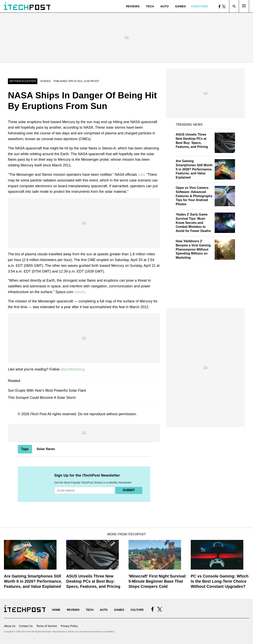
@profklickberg (73, 369)
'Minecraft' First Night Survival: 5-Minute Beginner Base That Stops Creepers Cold (158, 581)
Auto (164, 6)
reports (80, 292)
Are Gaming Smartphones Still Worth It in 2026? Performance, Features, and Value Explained (194, 169)
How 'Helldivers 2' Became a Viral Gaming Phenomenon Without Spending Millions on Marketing (193, 249)
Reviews (133, 6)
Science (45, 81)
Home (56, 610)
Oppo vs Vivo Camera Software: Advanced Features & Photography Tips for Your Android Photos (194, 196)
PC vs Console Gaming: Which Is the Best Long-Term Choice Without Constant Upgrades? (220, 581)
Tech (150, 6)
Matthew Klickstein (23, 81)
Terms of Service (47, 626)
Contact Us (26, 626)
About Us (10, 626)
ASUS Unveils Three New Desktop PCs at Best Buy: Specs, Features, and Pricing (93, 581)
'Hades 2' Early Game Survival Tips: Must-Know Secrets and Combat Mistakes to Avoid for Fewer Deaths (193, 223)
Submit (129, 490)
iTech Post (38, 414)
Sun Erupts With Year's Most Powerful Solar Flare (47, 390)
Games (180, 6)
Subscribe (199, 6)
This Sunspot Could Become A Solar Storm (42, 398)
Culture (137, 610)
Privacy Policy (69, 626)
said (141, 175)
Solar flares (46, 449)
